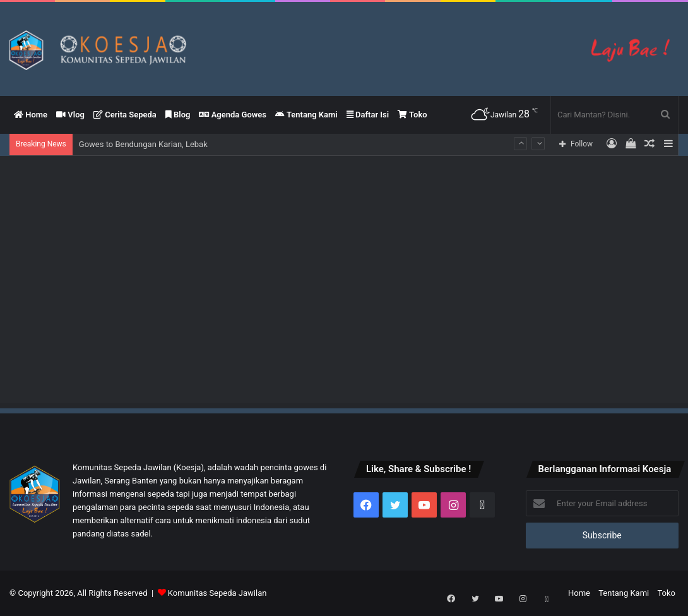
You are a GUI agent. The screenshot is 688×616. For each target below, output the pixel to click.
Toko (412, 115)
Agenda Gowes (233, 115)
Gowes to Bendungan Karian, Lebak (143, 144)
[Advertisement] (344, 288)
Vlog (70, 115)
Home (31, 115)
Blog (178, 115)
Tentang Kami (306, 115)
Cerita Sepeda (125, 115)
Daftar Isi (368, 115)
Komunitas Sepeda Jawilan (217, 593)
